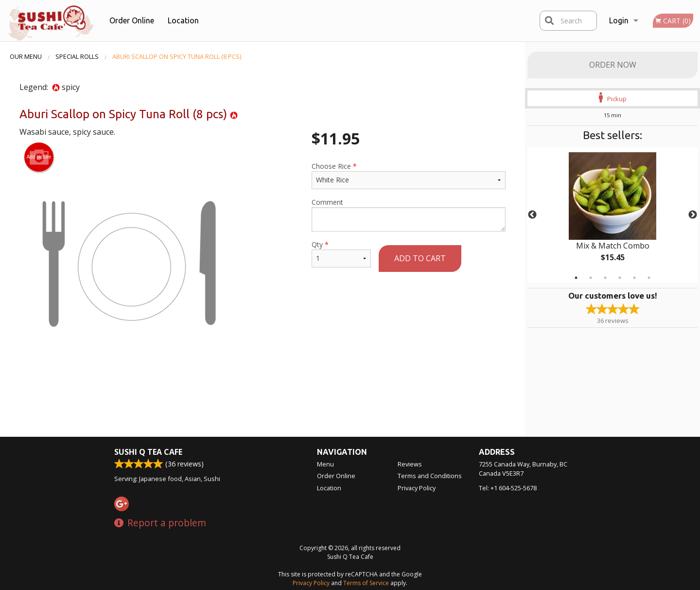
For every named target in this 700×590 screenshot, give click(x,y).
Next (693, 215)
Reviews (410, 464)
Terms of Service (366, 583)
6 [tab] (649, 278)
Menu (325, 464)
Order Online (132, 20)
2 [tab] (591, 278)
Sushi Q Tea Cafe (148, 452)
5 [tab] (634, 278)
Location (183, 20)
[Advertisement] (262, 405)
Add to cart (420, 258)
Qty (341, 254)
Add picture (39, 157)
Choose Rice (409, 175)
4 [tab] (620, 278)
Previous (532, 215)
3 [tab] (605, 278)
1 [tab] (576, 278)
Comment (409, 215)
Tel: (508, 488)
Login (619, 20)
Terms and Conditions (430, 476)
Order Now (613, 65)
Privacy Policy (417, 488)
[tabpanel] (612, 215)
